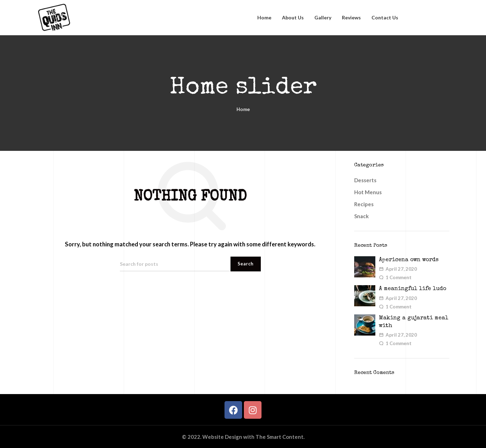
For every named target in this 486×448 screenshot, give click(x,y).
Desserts (365, 180)
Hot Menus (368, 192)
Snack (361, 216)
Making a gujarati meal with (414, 322)
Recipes (364, 204)
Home (243, 109)
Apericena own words (409, 260)
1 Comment (399, 277)
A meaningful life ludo (413, 289)
